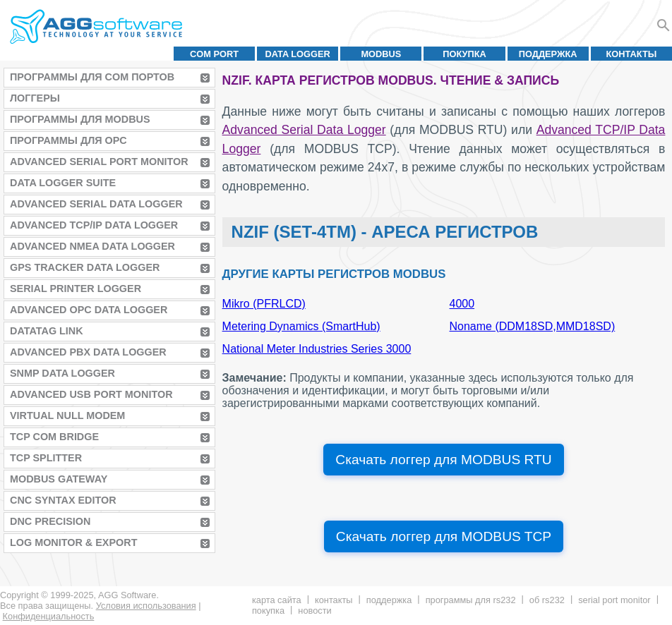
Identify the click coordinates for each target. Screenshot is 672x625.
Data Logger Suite (63, 183)
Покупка (464, 54)
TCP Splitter (46, 458)
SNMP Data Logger (62, 373)
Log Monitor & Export (73, 542)
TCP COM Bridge (54, 437)
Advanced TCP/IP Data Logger (94, 225)
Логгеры (35, 98)
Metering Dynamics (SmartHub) (301, 326)
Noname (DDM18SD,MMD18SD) (533, 326)
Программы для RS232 (471, 600)
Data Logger (298, 54)
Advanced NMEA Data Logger (92, 246)
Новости (314, 611)
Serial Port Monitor (614, 600)
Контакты (632, 54)
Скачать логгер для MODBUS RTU (443, 460)
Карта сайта (277, 600)
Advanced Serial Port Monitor (99, 162)
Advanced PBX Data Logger (88, 352)
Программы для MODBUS (80, 119)
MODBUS (381, 54)
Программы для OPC (68, 140)
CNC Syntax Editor (63, 500)
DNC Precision (50, 521)
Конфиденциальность (49, 616)
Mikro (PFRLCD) (264, 304)
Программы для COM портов (92, 77)
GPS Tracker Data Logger (85, 267)
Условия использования (146, 606)
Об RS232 (547, 600)
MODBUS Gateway (59, 479)
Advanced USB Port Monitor (91, 394)
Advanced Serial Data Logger (96, 204)
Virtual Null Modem (67, 415)
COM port (214, 54)
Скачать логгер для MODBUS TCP (444, 536)
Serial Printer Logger (76, 289)
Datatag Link (47, 331)
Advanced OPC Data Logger (89, 310)
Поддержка (548, 54)
